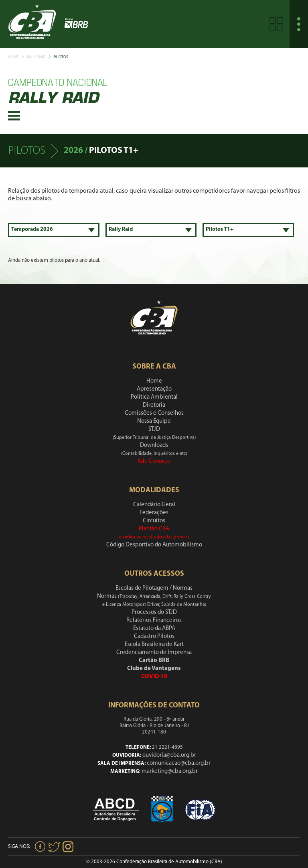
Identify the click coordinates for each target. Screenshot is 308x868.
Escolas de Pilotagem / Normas (154, 588)
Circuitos (154, 521)
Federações (154, 513)
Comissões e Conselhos (154, 413)
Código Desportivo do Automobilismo (154, 545)
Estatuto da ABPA (154, 629)
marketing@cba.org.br (170, 771)
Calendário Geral (154, 505)
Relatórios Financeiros (154, 620)
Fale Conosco (154, 462)
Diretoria (154, 405)
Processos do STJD (154, 612)
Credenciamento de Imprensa (154, 653)
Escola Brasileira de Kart (154, 645)
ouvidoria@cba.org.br (169, 755)
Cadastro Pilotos (154, 637)
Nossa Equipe (154, 421)
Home (13, 57)
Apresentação (154, 389)
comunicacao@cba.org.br (179, 763)
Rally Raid (36, 57)
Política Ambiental (154, 397)
